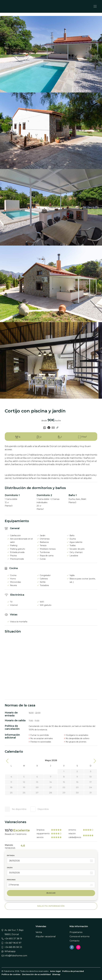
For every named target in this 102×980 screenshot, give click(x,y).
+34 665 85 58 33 (13, 947)
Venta (39, 932)
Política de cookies (11, 974)
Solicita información (51, 906)
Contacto (75, 941)
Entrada (11, 855)
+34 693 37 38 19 (13, 939)
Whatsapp (10, 951)
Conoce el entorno (80, 936)
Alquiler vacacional (46, 936)
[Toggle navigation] (95, 6)
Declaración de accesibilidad (36, 974)
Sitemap (56, 974)
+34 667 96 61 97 (13, 943)
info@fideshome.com (16, 956)
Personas (11, 880)
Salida (10, 868)
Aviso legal (55, 971)
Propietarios (76, 932)
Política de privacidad (73, 971)
